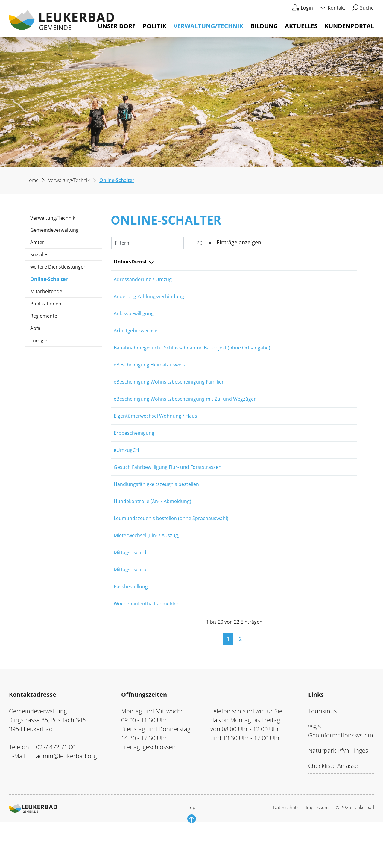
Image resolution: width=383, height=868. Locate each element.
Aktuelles (301, 26)
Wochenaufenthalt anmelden (147, 643)
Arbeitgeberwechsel (136, 337)
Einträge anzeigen (227, 243)
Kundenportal (349, 26)
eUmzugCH (126, 471)
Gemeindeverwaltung (54, 230)
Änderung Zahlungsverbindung (149, 299)
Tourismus (322, 753)
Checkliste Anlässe (333, 808)
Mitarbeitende (46, 291)
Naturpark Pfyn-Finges (338, 792)
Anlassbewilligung (134, 318)
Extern (342, 376)
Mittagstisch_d (130, 586)
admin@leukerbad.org (66, 798)
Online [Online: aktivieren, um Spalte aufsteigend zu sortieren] (288, 262)
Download (342, 491)
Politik (155, 26)
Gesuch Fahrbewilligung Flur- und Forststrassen (168, 490)
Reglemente (44, 316)
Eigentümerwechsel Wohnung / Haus (155, 433)
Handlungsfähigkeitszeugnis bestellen (156, 509)
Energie (39, 340)
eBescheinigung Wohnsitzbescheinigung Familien (169, 394)
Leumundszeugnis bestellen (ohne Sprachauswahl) (171, 548)
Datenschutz (286, 849)
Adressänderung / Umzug (143, 279)
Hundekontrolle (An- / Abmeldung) (152, 528)
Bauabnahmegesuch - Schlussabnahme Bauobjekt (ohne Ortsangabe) (192, 356)
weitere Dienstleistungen (58, 267)
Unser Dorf (117, 26)
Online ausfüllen (300, 280)
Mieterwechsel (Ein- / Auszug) (147, 567)
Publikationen (46, 304)
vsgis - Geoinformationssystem (341, 773)
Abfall (37, 328)
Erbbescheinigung (134, 452)
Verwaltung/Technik (208, 26)
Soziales (39, 255)
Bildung (264, 26)
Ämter (37, 242)
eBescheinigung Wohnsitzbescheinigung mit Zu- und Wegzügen (185, 413)
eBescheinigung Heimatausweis (149, 375)
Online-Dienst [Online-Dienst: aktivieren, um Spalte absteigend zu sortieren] (130, 262)
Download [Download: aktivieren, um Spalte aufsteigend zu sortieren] (334, 262)
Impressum (317, 849)
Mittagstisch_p (130, 605)
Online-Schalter (49, 280)
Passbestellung (131, 624)
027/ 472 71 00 (56, 789)
